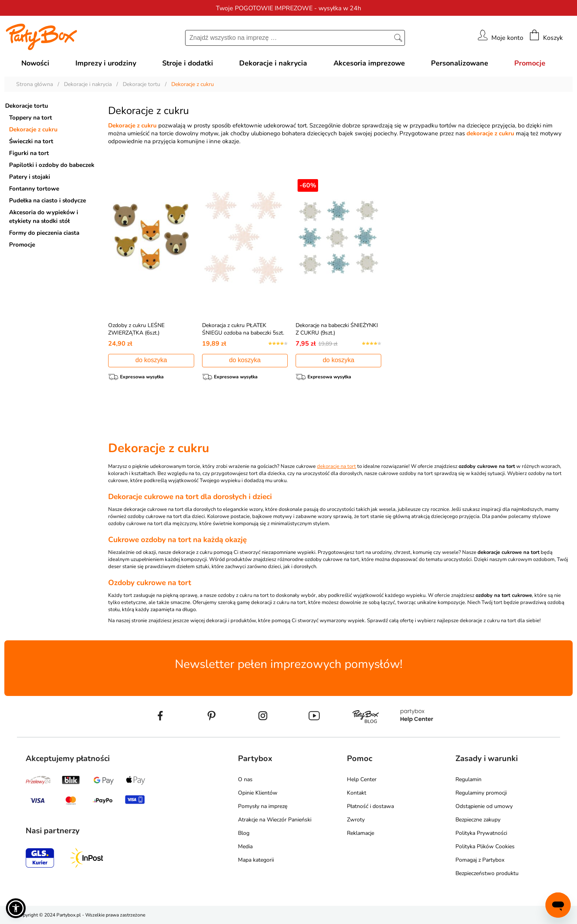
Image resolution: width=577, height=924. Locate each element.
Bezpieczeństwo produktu (487, 873)
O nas (245, 779)
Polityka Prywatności (481, 833)
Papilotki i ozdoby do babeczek (52, 165)
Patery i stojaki (30, 177)
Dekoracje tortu (27, 106)
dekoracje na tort (336, 466)
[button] (16, 908)
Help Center (362, 779)
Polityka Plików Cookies (485, 846)
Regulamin (468, 779)
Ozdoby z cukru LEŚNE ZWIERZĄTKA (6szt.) (136, 329)
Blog (244, 833)
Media (245, 846)
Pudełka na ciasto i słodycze (48, 200)
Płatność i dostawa (370, 806)
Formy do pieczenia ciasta (44, 233)
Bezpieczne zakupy (478, 820)
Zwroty (356, 820)
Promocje (22, 245)
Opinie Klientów (258, 793)
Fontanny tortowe (34, 189)
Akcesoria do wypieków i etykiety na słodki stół (44, 217)
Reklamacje (361, 833)
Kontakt (357, 793)
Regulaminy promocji (481, 793)
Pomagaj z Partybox (480, 860)
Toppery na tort (31, 118)
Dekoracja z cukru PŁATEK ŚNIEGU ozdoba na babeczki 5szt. (243, 329)
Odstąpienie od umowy (484, 806)
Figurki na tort (29, 153)
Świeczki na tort (31, 141)
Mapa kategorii (256, 860)
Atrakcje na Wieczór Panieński (275, 820)
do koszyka (151, 360)
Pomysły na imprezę (263, 806)
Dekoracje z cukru (33, 129)
